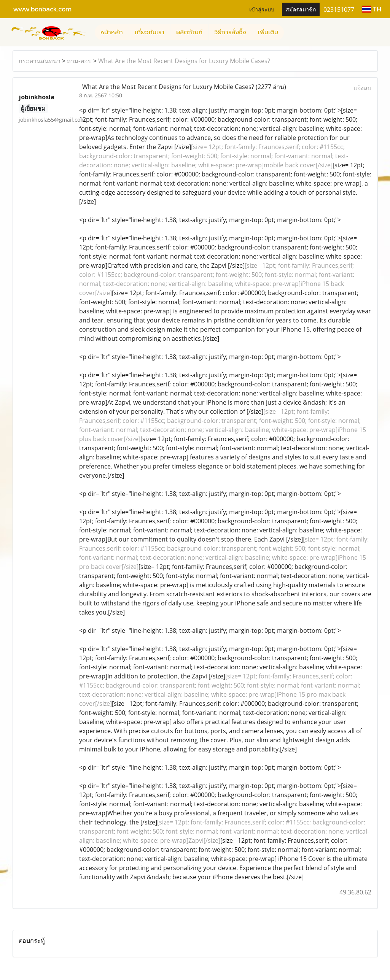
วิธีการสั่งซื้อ (230, 32)
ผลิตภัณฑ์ (189, 32)
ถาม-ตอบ (79, 61)
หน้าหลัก (112, 32)
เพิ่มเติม (268, 32)
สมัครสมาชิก (301, 9)
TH (372, 9)
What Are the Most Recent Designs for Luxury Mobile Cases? (184, 61)
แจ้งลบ (362, 88)
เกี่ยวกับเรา (150, 32)
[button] (291, 32)
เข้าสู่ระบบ (262, 9)
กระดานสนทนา (40, 61)
